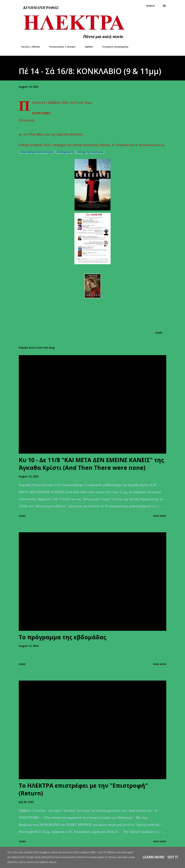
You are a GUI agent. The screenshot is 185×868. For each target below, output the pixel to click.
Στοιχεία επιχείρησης (114, 47)
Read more (160, 516)
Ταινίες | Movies (28, 47)
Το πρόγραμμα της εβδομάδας (63, 637)
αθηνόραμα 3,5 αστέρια (37, 152)
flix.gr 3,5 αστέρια (90, 152)
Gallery (87, 47)
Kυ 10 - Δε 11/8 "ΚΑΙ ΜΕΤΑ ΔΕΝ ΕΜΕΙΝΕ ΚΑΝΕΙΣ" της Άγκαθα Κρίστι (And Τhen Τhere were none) (91, 464)
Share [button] (159, 333)
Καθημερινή (65, 152)
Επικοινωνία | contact (61, 47)
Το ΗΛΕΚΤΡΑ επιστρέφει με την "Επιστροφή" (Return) (83, 789)
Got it (173, 857)
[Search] (150, 6)
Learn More (153, 857)
